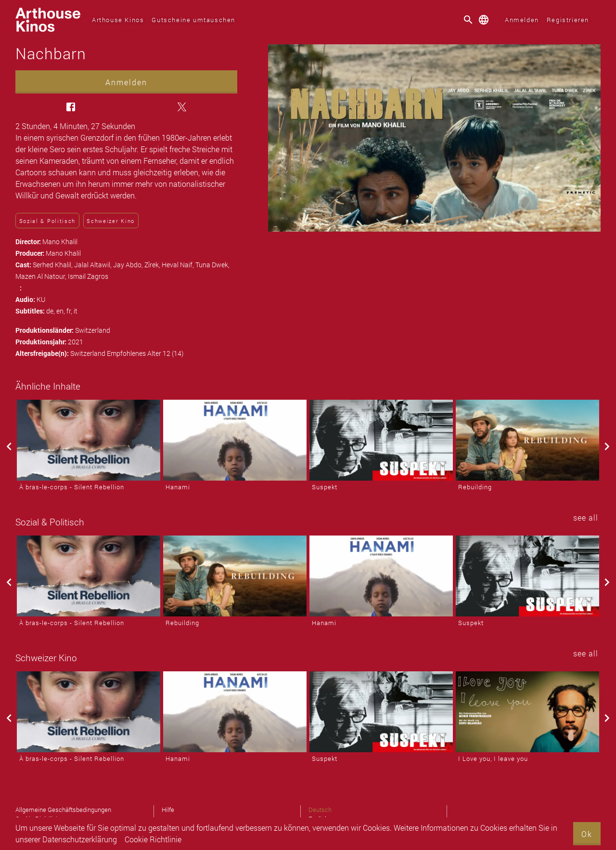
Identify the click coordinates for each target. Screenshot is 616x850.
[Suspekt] (381, 440)
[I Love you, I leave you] (527, 712)
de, (51, 311)
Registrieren (568, 20)
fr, (70, 311)
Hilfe (168, 810)
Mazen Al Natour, (42, 276)
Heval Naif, (179, 265)
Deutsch (320, 810)
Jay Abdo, (129, 265)
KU (41, 299)
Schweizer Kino (111, 221)
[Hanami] (235, 440)
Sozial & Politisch (47, 221)
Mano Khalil (60, 242)
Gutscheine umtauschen (193, 20)
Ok (587, 834)
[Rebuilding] (527, 440)
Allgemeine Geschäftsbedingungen (63, 810)
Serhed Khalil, (53, 265)
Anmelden (522, 20)
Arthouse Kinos (118, 20)
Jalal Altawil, (94, 265)
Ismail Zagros (88, 276)
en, (61, 311)
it (76, 311)
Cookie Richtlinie (153, 839)
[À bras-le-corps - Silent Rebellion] (89, 440)
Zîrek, (153, 265)
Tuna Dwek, (212, 265)
